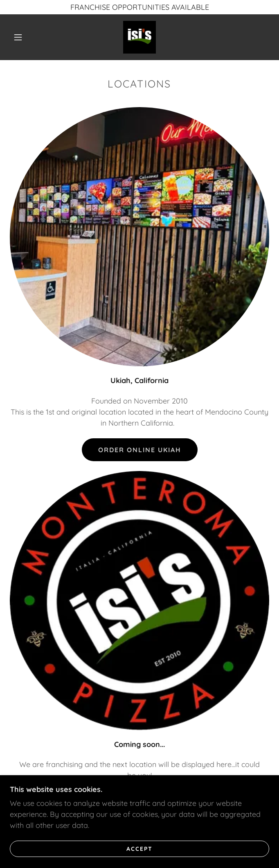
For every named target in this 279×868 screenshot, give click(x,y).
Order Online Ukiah (140, 450)
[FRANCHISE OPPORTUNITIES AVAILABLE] (139, 7)
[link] (139, 37)
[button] (23, 37)
